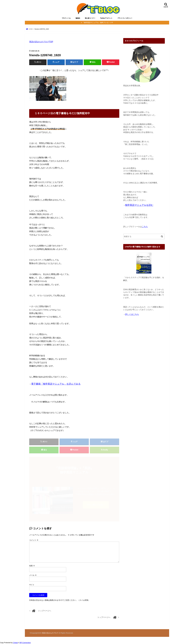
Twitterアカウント (106, 18)
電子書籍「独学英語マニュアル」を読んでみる (56, 384)
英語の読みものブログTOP (41, 42)
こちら (145, 227)
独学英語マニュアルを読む (139, 205)
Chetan (15, 643)
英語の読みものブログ (50, 633)
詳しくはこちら (132, 314)
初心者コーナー (90, 18)
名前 (32, 566)
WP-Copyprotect (25, 643)
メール (33, 575)
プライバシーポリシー (125, 18)
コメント (34, 540)
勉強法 (78, 18)
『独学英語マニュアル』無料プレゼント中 (98, 23)
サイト (32, 585)
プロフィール (66, 18)
